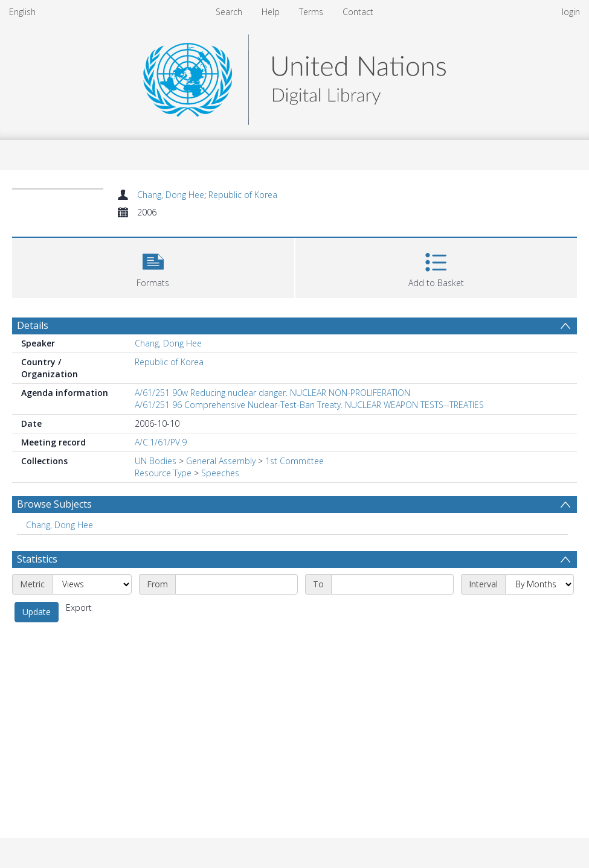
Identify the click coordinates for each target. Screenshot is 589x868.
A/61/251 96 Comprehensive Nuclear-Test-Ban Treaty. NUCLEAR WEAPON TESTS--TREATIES (309, 405)
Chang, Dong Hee (171, 195)
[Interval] (539, 584)
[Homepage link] (294, 76)
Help (271, 12)
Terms (311, 12)
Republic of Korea (243, 195)
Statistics (37, 559)
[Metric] (92, 584)
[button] (153, 266)
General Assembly (221, 461)
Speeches (220, 473)
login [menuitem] (571, 12)
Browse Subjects (54, 504)
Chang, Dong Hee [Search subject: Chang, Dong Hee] (60, 525)
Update (37, 612)
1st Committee (294, 461)
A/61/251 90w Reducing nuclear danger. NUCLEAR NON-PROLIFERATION (272, 393)
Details (33, 325)
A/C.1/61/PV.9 (161, 442)
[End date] (392, 584)
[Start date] (237, 584)
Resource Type (163, 473)
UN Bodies (156, 461)
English (22, 12)
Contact (358, 12)
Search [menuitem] (229, 12)
